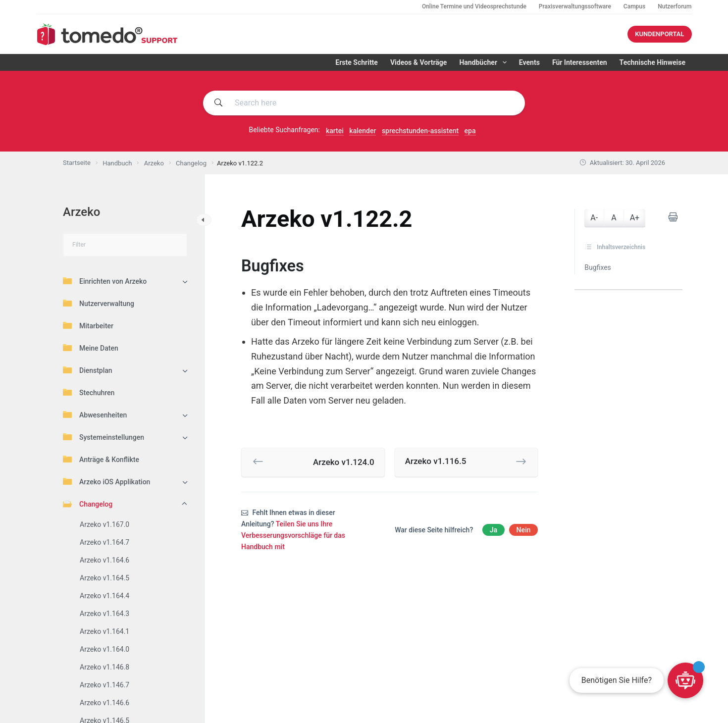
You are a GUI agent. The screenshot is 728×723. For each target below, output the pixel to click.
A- (594, 218)
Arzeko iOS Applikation (106, 481)
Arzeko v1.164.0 (104, 649)
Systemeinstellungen (104, 437)
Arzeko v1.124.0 (344, 462)
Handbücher (485, 62)
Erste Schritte (357, 62)
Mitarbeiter (88, 325)
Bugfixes (598, 267)
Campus (634, 6)
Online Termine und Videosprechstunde (474, 6)
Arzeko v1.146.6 (104, 703)
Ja (494, 530)
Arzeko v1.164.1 (104, 631)
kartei (335, 131)
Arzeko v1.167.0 (104, 524)
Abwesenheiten (95, 414)
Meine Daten (91, 348)
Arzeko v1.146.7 (104, 685)
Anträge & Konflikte (101, 459)
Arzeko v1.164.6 (104, 560)
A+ (635, 218)
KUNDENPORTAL (659, 34)
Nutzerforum (675, 6)
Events (529, 62)
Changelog (88, 504)
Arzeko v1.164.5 (104, 578)
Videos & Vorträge (418, 62)
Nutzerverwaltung (99, 303)
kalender (363, 131)
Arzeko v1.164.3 (104, 614)
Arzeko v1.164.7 (104, 542)
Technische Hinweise (652, 62)
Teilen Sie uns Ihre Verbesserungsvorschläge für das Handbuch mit (293, 535)
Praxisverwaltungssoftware (575, 6)
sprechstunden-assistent (420, 131)
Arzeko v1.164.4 (104, 596)
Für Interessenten (580, 62)
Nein (524, 530)
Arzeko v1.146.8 (104, 667)
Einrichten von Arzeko (105, 281)
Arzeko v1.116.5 (436, 461)
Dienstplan (88, 370)
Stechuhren (89, 392)
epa (470, 131)
